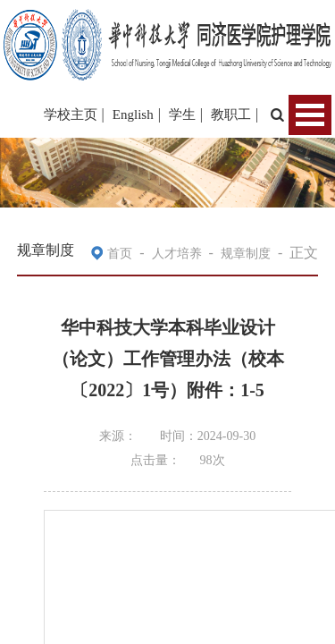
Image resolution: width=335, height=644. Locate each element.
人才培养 (177, 254)
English (133, 114)
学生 (182, 114)
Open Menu (310, 115)
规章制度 (246, 254)
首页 (120, 254)
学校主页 (71, 114)
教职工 (231, 114)
